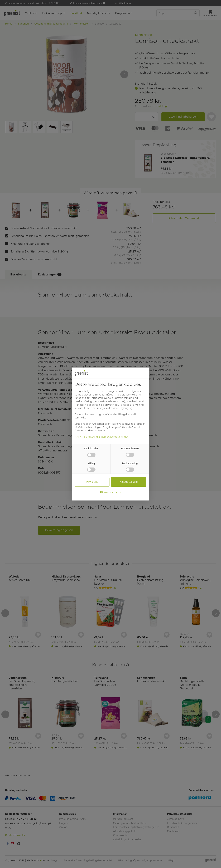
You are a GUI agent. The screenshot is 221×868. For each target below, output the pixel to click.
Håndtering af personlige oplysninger (106, 437)
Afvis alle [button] (92, 482)
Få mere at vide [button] (110, 492)
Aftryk (78, 437)
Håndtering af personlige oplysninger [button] (96, 405)
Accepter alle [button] (129, 482)
